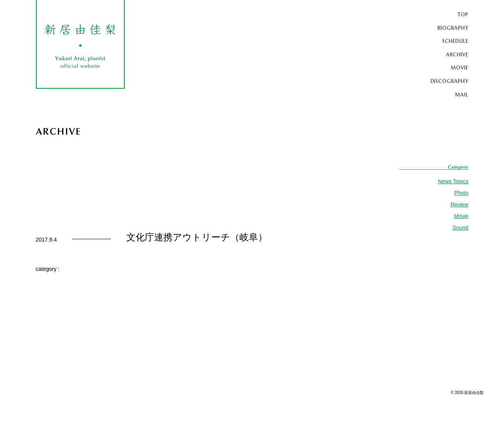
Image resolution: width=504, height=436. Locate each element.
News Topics (453, 180)
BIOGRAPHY (450, 27)
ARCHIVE (455, 54)
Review (460, 203)
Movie (461, 215)
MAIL (461, 93)
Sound (460, 226)
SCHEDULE (453, 41)
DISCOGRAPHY (446, 80)
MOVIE (458, 67)
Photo (461, 191)
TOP (462, 14)
